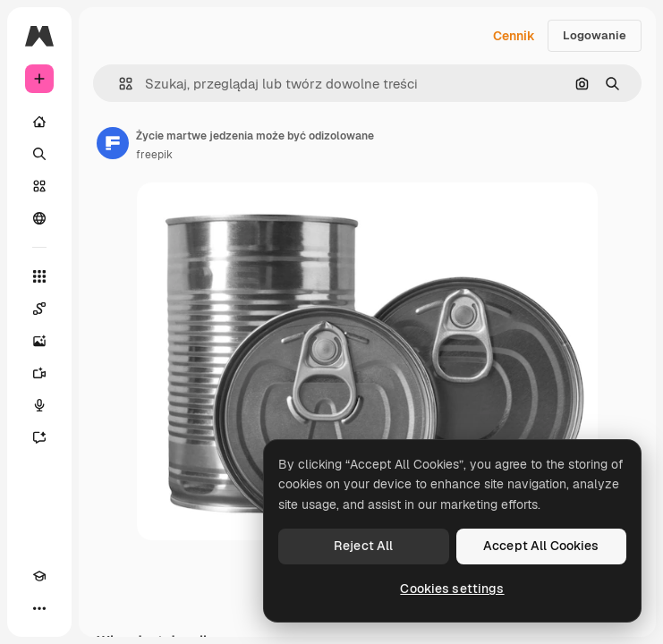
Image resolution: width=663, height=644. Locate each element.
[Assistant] (39, 437)
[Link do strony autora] (113, 143)
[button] (119, 84)
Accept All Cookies (541, 546)
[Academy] (39, 576)
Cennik (514, 36)
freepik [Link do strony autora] (154, 155)
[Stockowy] (39, 186)
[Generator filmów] (39, 373)
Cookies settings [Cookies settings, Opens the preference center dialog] (452, 589)
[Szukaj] (39, 154)
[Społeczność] (39, 218)
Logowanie (595, 35)
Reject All (363, 546)
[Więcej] (39, 608)
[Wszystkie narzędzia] (39, 276)
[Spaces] (39, 309)
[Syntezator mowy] (39, 405)
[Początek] (39, 122)
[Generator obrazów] (39, 341)
